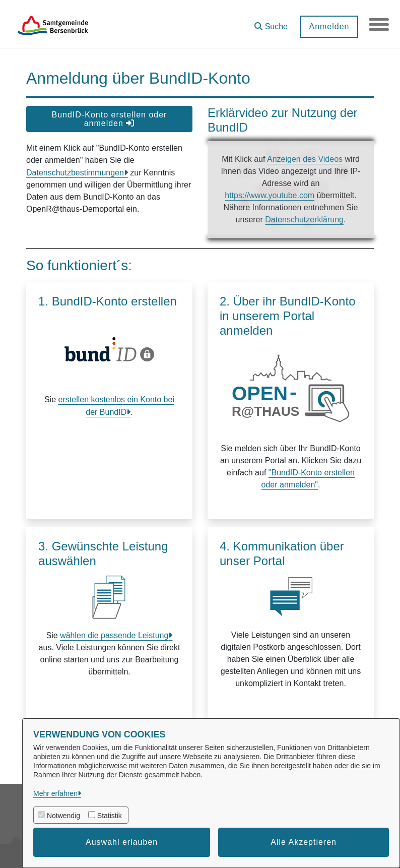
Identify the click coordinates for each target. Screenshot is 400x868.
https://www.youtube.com (270, 195)
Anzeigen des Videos (305, 159)
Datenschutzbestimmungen (75, 173)
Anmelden (329, 26)
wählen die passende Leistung (114, 635)
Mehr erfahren (55, 793)
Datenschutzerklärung (304, 220)
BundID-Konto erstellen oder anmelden (110, 119)
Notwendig (63, 816)
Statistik (110, 816)
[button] (271, 23)
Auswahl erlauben (122, 842)
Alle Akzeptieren (304, 842)
